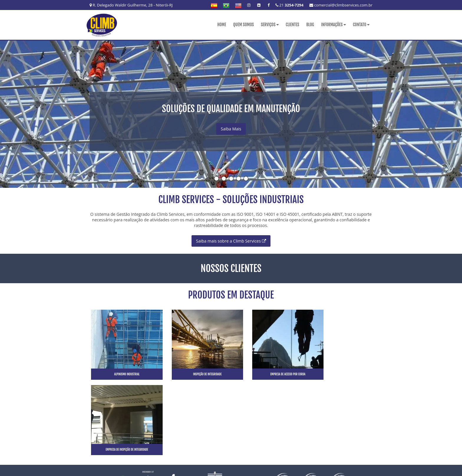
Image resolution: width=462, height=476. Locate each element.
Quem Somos (243, 25)
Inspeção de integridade (195, 374)
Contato (361, 25)
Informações (334, 25)
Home (222, 25)
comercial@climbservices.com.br (341, 5)
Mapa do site (361, 433)
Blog (310, 25)
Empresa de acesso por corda (267, 374)
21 (289, 5)
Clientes (293, 25)
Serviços (270, 25)
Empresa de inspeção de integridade (339, 374)
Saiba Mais (231, 129)
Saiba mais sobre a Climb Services (231, 241)
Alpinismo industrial (123, 374)
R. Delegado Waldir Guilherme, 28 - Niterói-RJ (131, 5)
